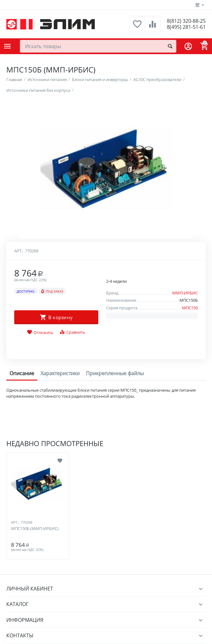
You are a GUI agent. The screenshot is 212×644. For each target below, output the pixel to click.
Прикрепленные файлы (115, 555)
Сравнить (72, 514)
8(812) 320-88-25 (184, 21)
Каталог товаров (8, 46)
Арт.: (19, 433)
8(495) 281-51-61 (184, 27)
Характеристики (60, 555)
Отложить (40, 515)
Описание (22, 555)
